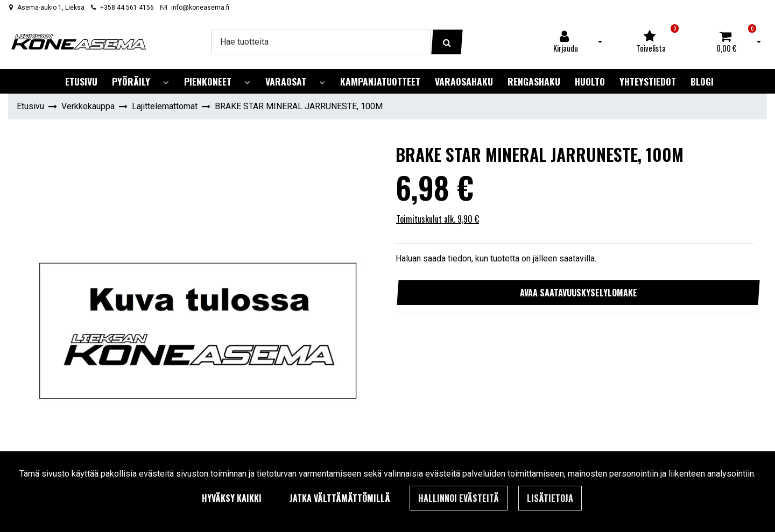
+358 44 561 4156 (127, 8)
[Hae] (321, 42)
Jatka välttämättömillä (340, 498)
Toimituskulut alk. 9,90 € (438, 219)
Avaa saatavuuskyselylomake (579, 293)
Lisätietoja (550, 498)
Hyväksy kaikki (232, 498)
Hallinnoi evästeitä (459, 498)
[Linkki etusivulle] (79, 42)
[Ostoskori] (727, 42)
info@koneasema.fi (200, 8)
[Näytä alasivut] (166, 83)
